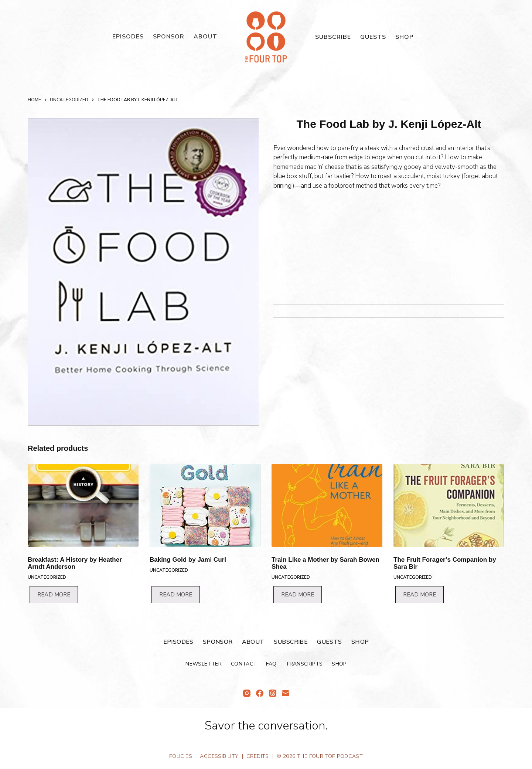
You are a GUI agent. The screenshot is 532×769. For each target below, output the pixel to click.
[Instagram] (247, 693)
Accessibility (219, 756)
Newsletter (204, 664)
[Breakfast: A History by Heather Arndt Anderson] (83, 505)
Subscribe (333, 37)
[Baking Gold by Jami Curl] (205, 505)
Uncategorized (47, 577)
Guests (373, 37)
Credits (258, 756)
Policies (181, 756)
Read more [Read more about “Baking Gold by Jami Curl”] (176, 595)
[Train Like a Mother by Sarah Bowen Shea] (327, 505)
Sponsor (169, 37)
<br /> (296, 244)
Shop (404, 37)
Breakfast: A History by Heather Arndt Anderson (75, 563)
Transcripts (304, 664)
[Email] (286, 693)
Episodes (128, 37)
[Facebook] (260, 693)
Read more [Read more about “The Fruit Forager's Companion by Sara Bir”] (420, 595)
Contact (244, 664)
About (205, 37)
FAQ (271, 664)
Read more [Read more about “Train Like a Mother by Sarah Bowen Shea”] (298, 595)
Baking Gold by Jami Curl (188, 560)
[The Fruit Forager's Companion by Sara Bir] (449, 505)
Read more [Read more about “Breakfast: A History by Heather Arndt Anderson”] (54, 595)
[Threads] (273, 693)
